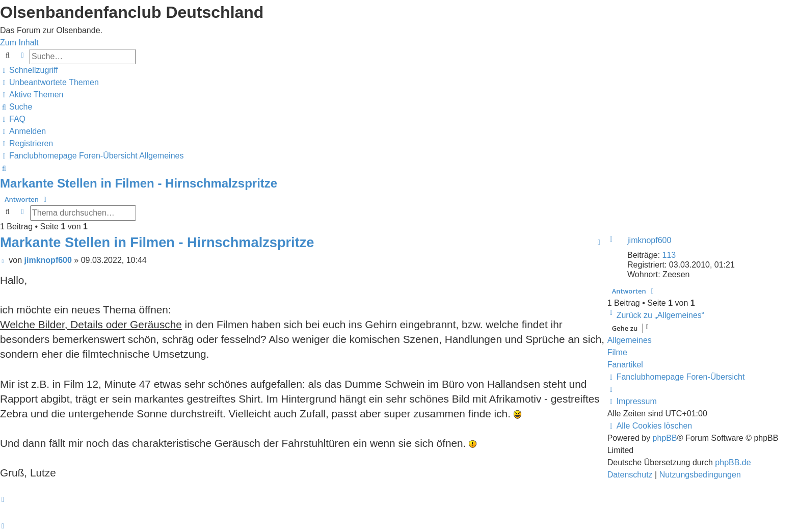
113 (669, 255)
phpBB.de (733, 462)
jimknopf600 (649, 240)
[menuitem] (49, 82)
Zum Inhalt (19, 43)
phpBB (665, 438)
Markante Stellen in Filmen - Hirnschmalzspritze (139, 183)
